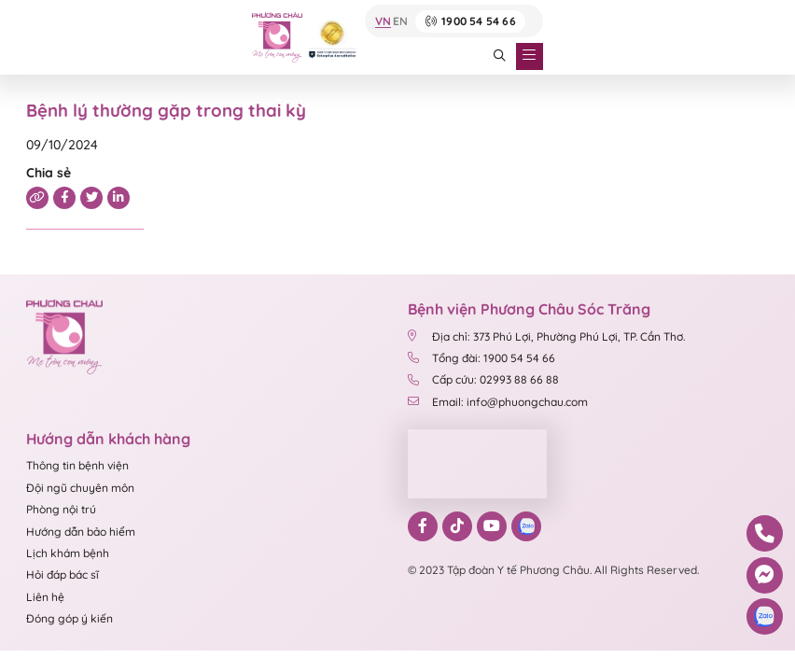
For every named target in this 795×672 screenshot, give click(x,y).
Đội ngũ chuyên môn (80, 488)
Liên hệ (45, 597)
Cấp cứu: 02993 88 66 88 (484, 379)
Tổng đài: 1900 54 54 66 (483, 358)
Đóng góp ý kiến (70, 618)
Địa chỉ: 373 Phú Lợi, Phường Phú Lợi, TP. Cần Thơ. (547, 336)
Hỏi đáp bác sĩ (63, 574)
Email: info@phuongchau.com (498, 402)
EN (400, 22)
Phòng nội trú (61, 509)
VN (383, 22)
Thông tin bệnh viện (77, 465)
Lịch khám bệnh (68, 553)
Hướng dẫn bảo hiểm (81, 532)
